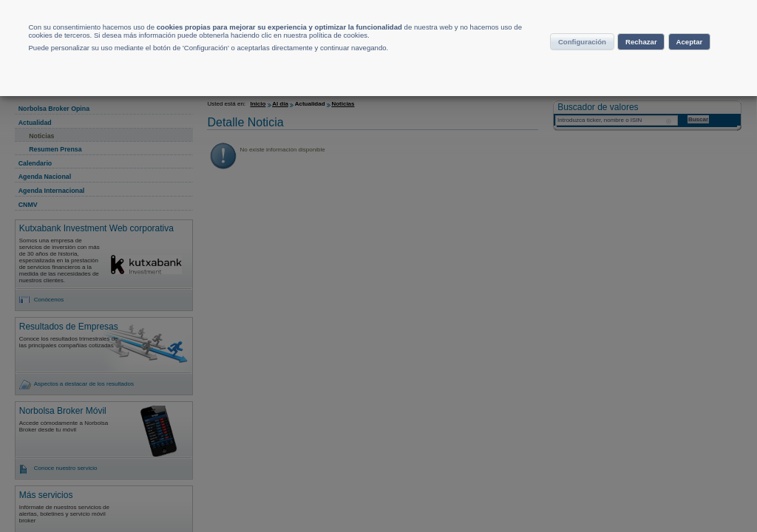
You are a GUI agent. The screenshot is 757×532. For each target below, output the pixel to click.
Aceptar (624, 91)
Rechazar (674, 62)
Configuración (586, 62)
